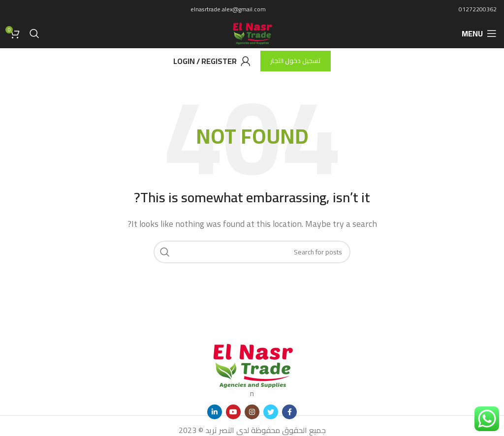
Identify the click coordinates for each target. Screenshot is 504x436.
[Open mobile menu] (479, 33)
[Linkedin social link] (215, 412)
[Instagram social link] (252, 412)
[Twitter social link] (271, 412)
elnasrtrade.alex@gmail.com (228, 9)
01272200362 (478, 9)
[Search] (34, 33)
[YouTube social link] (233, 412)
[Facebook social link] (289, 412)
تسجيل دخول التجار (296, 61)
